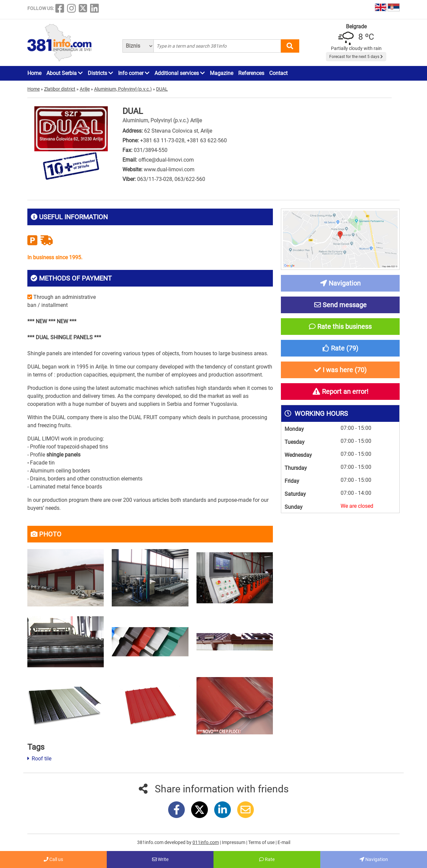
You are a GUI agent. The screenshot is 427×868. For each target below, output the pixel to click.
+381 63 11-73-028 (162, 140)
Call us (53, 859)
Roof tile (39, 759)
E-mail (284, 842)
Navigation (374, 859)
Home (34, 73)
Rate (267, 859)
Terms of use (262, 842)
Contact (278, 73)
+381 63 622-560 (207, 140)
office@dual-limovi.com (166, 160)
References (251, 73)
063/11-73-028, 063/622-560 (171, 179)
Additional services (180, 73)
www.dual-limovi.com (169, 169)
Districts (100, 73)
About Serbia (65, 73)
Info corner (134, 73)
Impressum (234, 842)
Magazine (222, 73)
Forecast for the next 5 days (356, 57)
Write (160, 859)
